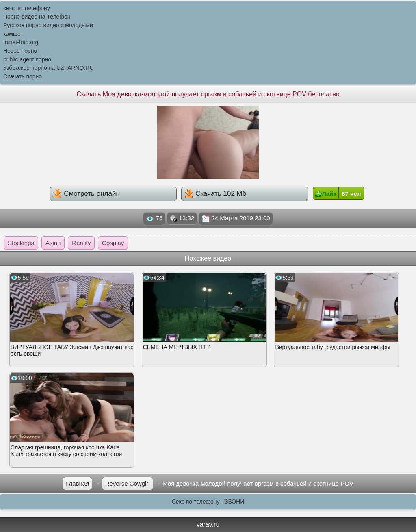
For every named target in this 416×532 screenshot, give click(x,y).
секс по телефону (27, 8)
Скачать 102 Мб (215, 193)
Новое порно (20, 51)
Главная (77, 483)
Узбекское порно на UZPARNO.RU (49, 68)
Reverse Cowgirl (128, 483)
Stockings (21, 243)
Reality (81, 243)
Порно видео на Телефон (37, 17)
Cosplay (113, 243)
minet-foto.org (21, 42)
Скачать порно (23, 76)
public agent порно (27, 59)
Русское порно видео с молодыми (48, 25)
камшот (13, 34)
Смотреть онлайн (86, 193)
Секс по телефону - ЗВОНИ (208, 502)
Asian (53, 243)
